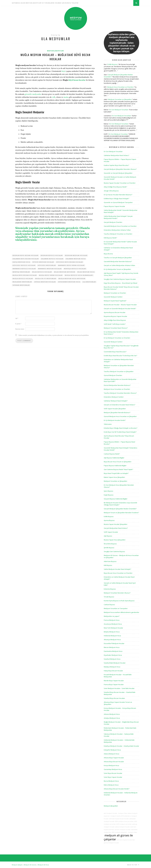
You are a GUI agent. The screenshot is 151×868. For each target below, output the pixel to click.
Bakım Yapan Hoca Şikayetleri (114, 477)
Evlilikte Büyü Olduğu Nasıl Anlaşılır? (116, 199)
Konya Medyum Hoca (111, 765)
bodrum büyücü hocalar (52, 255)
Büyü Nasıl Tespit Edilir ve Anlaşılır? (116, 473)
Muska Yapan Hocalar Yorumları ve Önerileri (120, 183)
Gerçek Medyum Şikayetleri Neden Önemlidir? (120, 509)
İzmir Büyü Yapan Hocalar (113, 777)
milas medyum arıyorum (65, 272)
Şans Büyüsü (108, 491)
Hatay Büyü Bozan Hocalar (113, 671)
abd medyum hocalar (111, 813)
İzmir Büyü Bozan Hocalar (113, 773)
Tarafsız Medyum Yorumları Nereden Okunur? (120, 393)
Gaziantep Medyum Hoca (113, 769)
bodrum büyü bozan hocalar (26, 255)
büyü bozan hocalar (77, 80)
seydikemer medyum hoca (69, 282)
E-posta (18, 324)
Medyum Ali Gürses (30, 865)
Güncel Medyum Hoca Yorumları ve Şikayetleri (120, 416)
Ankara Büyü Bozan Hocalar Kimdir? (117, 789)
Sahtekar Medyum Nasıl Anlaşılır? (116, 401)
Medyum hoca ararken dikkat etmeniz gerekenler (122, 612)
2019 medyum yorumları (124, 824)
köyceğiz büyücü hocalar (24, 265)
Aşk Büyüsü (108, 536)
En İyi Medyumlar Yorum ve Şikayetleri (117, 269)
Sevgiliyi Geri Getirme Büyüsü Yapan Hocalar (120, 279)
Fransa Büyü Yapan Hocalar (114, 684)
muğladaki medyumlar (22, 282)
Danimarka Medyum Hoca (113, 651)
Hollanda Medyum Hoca (112, 636)
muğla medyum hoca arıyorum (72, 279)
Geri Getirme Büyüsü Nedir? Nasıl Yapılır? (118, 469)
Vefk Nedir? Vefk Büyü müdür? (115, 324)
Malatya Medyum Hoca (112, 667)
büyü (64, 71)
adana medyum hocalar (122, 827)
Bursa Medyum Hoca (111, 781)
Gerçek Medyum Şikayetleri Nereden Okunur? (120, 169)
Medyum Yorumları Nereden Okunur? (117, 593)
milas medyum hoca (86, 272)
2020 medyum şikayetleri (119, 832)
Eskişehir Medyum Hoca (112, 750)
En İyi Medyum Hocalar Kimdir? (115, 420)
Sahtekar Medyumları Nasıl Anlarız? (116, 155)
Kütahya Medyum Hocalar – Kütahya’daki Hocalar (121, 746)
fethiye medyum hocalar (43, 262)
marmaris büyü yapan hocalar (71, 265)
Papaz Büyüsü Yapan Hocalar (114, 206)
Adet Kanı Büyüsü (110, 561)
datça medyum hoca (21, 262)
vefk (54, 97)
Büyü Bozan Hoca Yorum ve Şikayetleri (118, 462)
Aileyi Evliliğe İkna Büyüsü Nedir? (115, 187)
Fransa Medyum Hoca (112, 620)
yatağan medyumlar (21, 285)
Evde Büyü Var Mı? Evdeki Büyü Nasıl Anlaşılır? (120, 432)
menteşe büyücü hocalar (75, 269)
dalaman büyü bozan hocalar (26, 259)
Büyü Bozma (108, 254)
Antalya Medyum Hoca (112, 718)
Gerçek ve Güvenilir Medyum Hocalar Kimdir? (120, 309)
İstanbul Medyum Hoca (112, 659)
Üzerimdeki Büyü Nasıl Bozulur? (115, 352)
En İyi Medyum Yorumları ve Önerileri (117, 338)
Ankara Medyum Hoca (112, 714)
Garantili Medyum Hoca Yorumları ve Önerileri (120, 226)
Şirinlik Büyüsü (109, 548)
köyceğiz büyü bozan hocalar (70, 262)
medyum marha (115, 816)
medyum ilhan (122, 813)
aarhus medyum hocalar (111, 843)
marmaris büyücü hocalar (24, 269)
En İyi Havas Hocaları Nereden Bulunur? (118, 195)
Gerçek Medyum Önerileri (113, 222)
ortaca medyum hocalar (45, 282)
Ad (17, 318)
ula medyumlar (89, 282)
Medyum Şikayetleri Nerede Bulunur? (117, 412)
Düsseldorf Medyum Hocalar (114, 643)
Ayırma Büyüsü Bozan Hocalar (115, 312)
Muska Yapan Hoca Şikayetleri (115, 540)
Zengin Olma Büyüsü (111, 191)
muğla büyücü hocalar (23, 279)
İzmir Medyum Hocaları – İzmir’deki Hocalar (119, 688)
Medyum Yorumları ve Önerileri (115, 293)
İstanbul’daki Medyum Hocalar (115, 663)
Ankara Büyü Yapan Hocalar (114, 758)
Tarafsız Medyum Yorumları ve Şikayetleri (119, 371)
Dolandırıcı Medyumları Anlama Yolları (117, 230)
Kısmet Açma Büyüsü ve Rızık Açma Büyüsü (119, 601)
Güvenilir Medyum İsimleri (113, 297)
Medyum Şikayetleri (56, 51)
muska (66, 97)
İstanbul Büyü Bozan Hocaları (114, 698)
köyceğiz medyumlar (47, 265)
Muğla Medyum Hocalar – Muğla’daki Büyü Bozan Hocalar (55, 57)
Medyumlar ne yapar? (112, 616)
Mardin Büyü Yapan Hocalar (114, 681)
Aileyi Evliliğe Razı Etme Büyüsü (115, 320)
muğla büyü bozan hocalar (25, 275)
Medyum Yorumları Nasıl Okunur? (116, 328)
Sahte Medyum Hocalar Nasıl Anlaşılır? (117, 569)
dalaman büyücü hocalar (52, 259)
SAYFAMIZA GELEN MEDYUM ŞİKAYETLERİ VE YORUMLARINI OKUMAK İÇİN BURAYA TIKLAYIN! (45, 3)
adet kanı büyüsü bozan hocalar (119, 819)
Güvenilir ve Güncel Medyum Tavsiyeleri (118, 202)
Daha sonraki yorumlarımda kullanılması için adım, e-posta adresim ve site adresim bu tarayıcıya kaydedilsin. (54, 335)
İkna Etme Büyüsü (110, 544)
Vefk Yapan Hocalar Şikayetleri (115, 409)
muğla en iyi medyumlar (46, 279)
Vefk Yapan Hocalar (111, 532)
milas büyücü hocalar (42, 272)
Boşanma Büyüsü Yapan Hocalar (115, 316)
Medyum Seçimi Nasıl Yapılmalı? (115, 301)
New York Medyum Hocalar (113, 628)
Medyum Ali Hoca (43, 865)
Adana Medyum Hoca (111, 754)
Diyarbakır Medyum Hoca (113, 655)
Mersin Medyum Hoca (112, 647)
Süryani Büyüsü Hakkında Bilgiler (116, 499)
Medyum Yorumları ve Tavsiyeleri (116, 608)
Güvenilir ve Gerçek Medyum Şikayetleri (118, 173)
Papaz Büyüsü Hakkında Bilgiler (115, 466)
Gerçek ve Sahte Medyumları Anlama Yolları (119, 265)
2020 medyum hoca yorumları (124, 821)
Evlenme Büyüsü (110, 589)
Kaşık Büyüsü (109, 495)
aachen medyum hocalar (123, 830)
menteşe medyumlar (21, 272)
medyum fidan (132, 832)
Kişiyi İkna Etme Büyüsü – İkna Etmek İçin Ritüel (121, 283)
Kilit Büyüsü (108, 565)
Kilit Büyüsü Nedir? (110, 238)
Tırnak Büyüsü (109, 597)
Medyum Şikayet (17, 865)
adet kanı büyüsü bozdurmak (126, 840)
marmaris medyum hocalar (50, 269)
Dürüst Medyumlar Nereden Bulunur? (117, 385)
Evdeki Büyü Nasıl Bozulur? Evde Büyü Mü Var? (120, 356)
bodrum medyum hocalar (76, 255)
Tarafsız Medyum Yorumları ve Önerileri (118, 234)
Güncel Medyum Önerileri (113, 375)
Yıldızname (108, 424)
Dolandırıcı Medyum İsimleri (114, 397)
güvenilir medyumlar (33, 94)
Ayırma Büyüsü (109, 520)
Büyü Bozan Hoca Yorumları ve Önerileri (118, 573)
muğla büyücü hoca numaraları (79, 275)
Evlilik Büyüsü (113, 64)
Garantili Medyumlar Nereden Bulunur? (118, 261)
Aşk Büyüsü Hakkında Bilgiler (114, 458)
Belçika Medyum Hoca (112, 632)
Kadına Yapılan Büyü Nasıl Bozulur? (116, 165)
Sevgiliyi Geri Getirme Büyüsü (114, 551)
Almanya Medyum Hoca (112, 640)
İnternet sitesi (20, 329)
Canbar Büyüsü (109, 605)
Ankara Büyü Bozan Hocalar (114, 762)
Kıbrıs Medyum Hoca (111, 785)
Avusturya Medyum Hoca (113, 624)
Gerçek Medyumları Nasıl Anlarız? (116, 528)
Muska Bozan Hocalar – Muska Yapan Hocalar (120, 305)
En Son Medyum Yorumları (119, 110)
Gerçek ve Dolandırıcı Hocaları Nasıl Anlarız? (120, 405)
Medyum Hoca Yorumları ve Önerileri (120, 87)
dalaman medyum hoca (76, 259)
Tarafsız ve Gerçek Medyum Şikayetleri (118, 258)
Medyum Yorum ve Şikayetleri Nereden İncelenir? (121, 513)
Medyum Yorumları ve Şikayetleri (120, 99)
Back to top (133, 865)
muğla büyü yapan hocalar (51, 275)
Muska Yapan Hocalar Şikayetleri (116, 524)
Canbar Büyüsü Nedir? (112, 454)
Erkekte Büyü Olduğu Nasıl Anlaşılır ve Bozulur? (121, 428)
